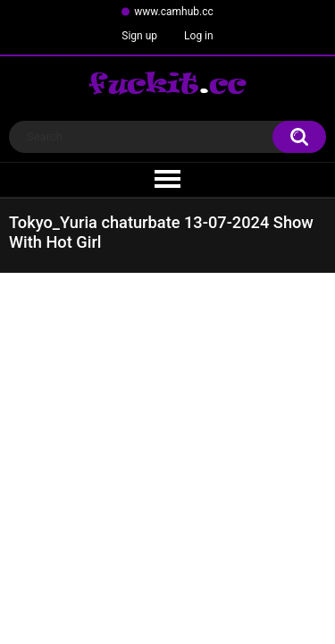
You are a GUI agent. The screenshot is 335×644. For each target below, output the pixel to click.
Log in (199, 36)
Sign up (139, 36)
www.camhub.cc (174, 12)
